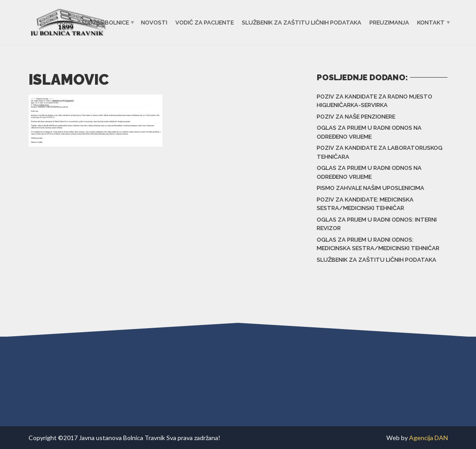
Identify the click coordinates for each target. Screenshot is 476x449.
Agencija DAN (428, 438)
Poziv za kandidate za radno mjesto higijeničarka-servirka (375, 101)
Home (65, 23)
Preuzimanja (389, 23)
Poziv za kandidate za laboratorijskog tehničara (380, 152)
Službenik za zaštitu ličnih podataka (302, 23)
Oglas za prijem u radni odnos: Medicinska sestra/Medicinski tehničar (378, 244)
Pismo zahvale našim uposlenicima (370, 188)
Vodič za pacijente (205, 23)
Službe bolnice (105, 23)
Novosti (154, 23)
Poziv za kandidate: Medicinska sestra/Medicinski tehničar (365, 204)
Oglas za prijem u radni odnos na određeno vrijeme (369, 132)
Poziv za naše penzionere (356, 117)
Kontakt (431, 23)
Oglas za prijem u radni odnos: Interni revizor (377, 224)
